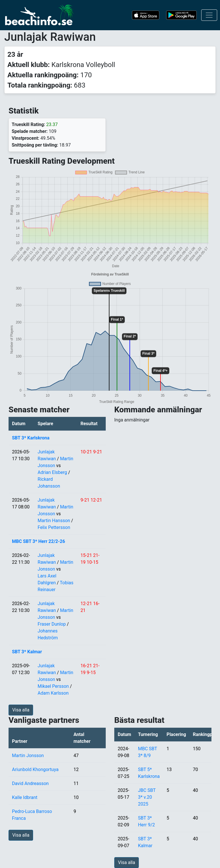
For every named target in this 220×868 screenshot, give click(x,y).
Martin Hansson (54, 521)
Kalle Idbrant (25, 797)
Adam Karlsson (53, 693)
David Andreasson (30, 783)
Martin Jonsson (28, 756)
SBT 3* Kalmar (27, 652)
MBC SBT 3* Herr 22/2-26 (38, 541)
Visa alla (21, 710)
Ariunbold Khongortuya (35, 769)
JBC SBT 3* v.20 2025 (147, 797)
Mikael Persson (53, 686)
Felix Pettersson (54, 527)
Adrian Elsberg (52, 472)
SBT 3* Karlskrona (31, 438)
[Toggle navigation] (209, 15)
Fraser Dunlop (52, 624)
